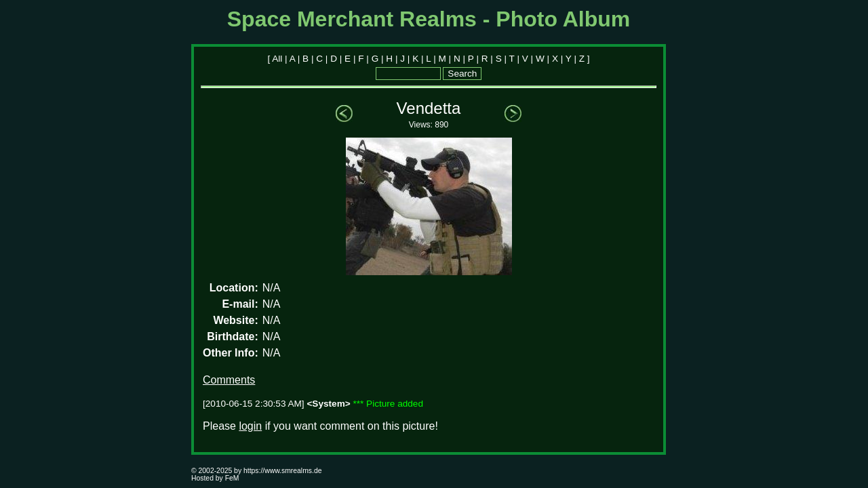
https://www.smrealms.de (282, 471)
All (277, 59)
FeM (232, 478)
